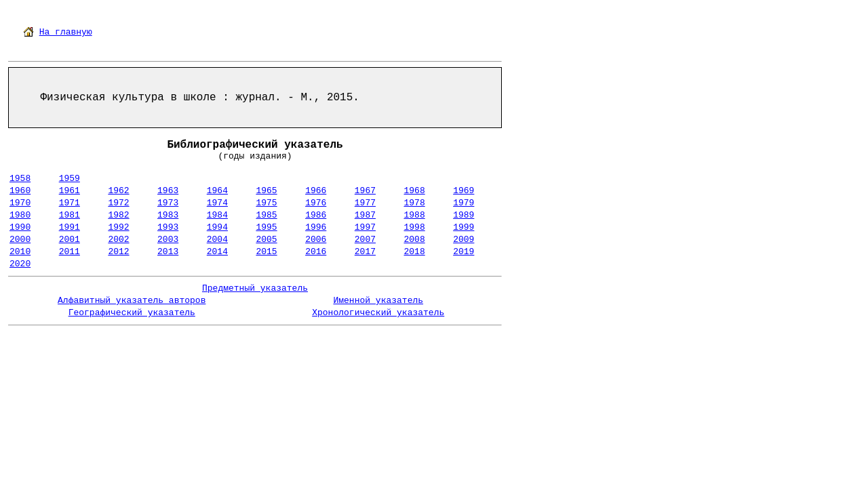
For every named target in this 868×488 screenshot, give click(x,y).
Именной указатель (378, 301)
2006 (316, 240)
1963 (168, 191)
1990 (20, 227)
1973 (168, 203)
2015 (266, 252)
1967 (365, 191)
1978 (415, 203)
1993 (168, 227)
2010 (20, 252)
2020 (20, 264)
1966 (316, 191)
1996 (316, 227)
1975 (266, 203)
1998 (415, 227)
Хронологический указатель (378, 313)
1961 (70, 191)
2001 (70, 240)
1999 (463, 227)
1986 (316, 215)
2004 (217, 240)
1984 (217, 215)
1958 (20, 179)
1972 (118, 203)
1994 (217, 227)
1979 (463, 203)
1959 (70, 179)
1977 (365, 203)
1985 (266, 215)
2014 (217, 252)
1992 (118, 227)
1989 (463, 215)
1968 (415, 191)
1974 (217, 203)
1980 (20, 215)
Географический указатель (132, 313)
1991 (70, 227)
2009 (463, 240)
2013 (168, 252)
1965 (266, 191)
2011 (70, 252)
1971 (70, 203)
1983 (168, 215)
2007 (365, 240)
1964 (217, 191)
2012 (118, 252)
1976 (316, 203)
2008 (415, 240)
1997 (365, 227)
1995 (266, 227)
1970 (20, 203)
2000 (20, 240)
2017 (365, 252)
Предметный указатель (255, 288)
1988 (415, 215)
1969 (463, 191)
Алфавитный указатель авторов (132, 301)
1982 (118, 215)
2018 (415, 252)
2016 (316, 252)
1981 (70, 215)
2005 (266, 240)
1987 (365, 215)
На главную (66, 32)
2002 (118, 240)
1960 (20, 191)
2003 (168, 240)
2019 (463, 252)
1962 (118, 191)
